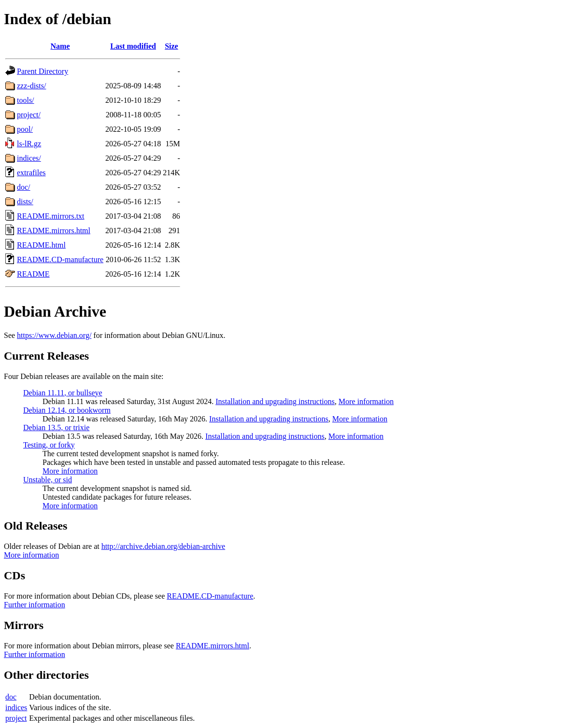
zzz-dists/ (31, 86)
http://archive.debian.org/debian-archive (164, 546)
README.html (41, 245)
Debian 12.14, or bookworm (67, 410)
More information (366, 401)
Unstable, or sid (48, 480)
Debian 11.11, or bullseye (63, 393)
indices (16, 707)
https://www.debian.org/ (54, 335)
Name (60, 46)
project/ (29, 115)
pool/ (25, 129)
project (16, 718)
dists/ (25, 202)
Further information (35, 605)
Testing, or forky (49, 445)
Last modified (133, 46)
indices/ (29, 158)
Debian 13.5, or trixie (56, 427)
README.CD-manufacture (60, 259)
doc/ (24, 187)
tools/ (26, 100)
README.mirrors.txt (51, 216)
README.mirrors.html (54, 231)
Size (171, 46)
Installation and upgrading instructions (275, 401)
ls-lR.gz (29, 144)
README (33, 274)
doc (11, 697)
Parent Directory (43, 71)
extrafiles (31, 173)
